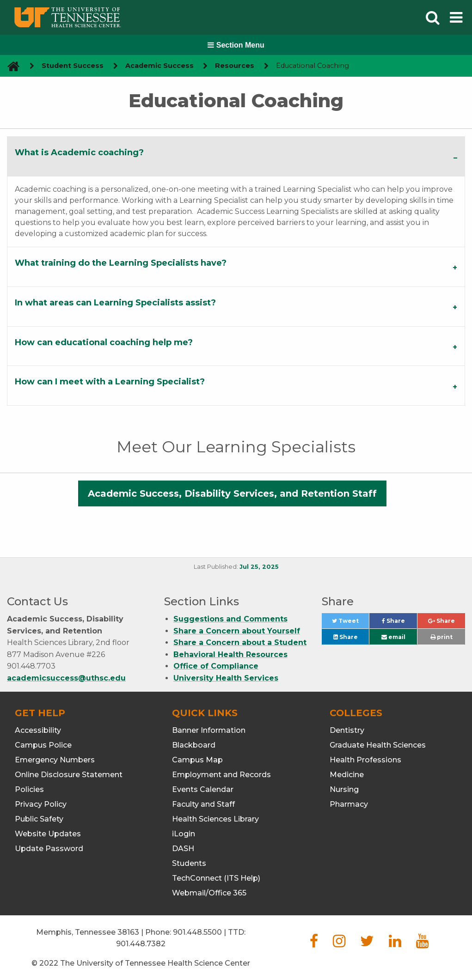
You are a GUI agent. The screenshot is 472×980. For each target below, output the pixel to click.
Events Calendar (203, 789)
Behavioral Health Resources (230, 654)
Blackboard (194, 745)
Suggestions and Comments (230, 619)
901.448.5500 (197, 932)
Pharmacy (349, 804)
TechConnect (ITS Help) (216, 878)
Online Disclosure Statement (69, 775)
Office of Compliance (216, 666)
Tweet (350, 623)
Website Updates (48, 834)
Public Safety (39, 819)
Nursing (344, 789)
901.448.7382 (141, 944)
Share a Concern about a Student (240, 642)
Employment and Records (221, 775)
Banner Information (209, 730)
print (441, 637)
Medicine (347, 775)
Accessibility (38, 730)
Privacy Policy (41, 804)
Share (399, 623)
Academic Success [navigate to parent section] (159, 66)
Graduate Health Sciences (378, 745)
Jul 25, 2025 (259, 567)
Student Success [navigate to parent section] (73, 66)
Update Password (49, 849)
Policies (29, 789)
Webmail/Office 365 (209, 893)
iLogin (184, 834)
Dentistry (347, 730)
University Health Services (226, 678)
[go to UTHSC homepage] (10, 66)
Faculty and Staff (203, 804)
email (393, 637)
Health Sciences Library (215, 819)
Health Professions (365, 760)
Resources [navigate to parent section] (235, 66)
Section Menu (236, 45)
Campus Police (43, 745)
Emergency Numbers (55, 760)
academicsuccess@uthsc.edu (66, 678)
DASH (183, 849)
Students (189, 863)
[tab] (236, 156)
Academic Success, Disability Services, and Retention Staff (232, 493)
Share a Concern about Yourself (237, 631)
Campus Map (197, 760)
